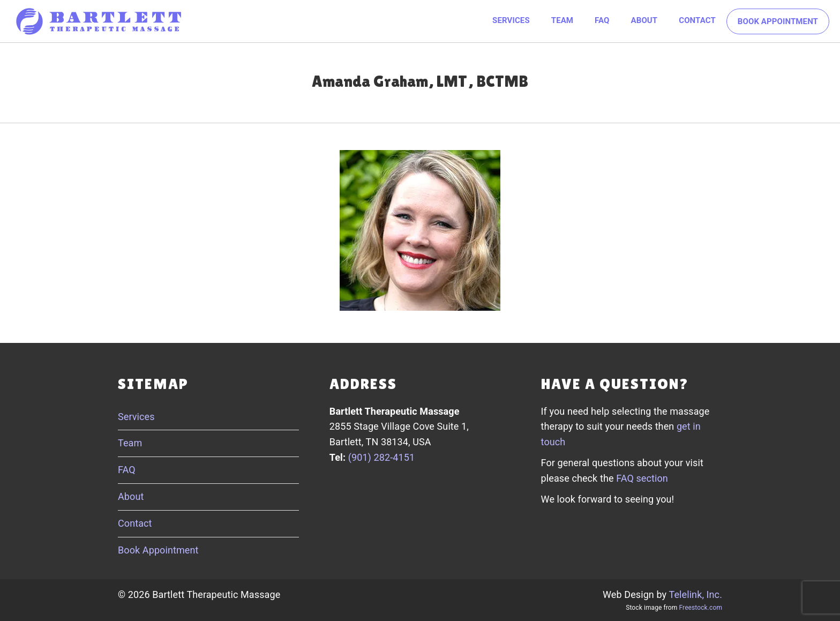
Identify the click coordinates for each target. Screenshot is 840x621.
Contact (697, 20)
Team (562, 20)
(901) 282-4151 (381, 457)
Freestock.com (701, 608)
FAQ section (642, 478)
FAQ (602, 20)
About (644, 20)
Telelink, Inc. (695, 594)
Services (511, 20)
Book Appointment (778, 21)
